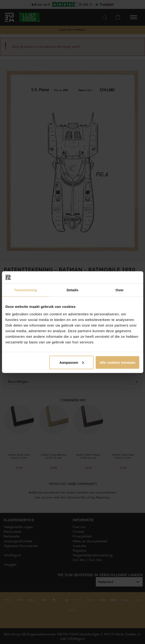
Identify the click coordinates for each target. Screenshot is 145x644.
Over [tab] (120, 290)
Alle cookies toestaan (117, 362)
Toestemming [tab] (26, 290)
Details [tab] (73, 290)
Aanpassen (72, 362)
